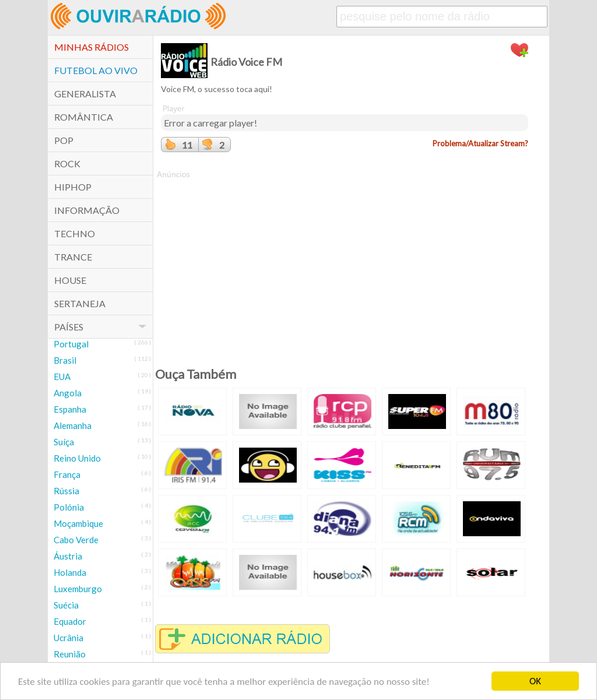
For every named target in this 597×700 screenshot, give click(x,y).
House (70, 280)
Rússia (66, 491)
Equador (70, 621)
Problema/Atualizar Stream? (480, 143)
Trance (73, 257)
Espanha (70, 409)
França (67, 474)
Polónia (69, 507)
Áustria (68, 556)
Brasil (65, 360)
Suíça (64, 442)
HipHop (73, 187)
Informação (87, 210)
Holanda (70, 572)
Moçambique (78, 523)
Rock (67, 163)
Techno (75, 233)
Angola (68, 393)
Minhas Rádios (92, 47)
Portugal (71, 344)
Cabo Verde (76, 540)
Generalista (85, 94)
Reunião (70, 654)
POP (64, 140)
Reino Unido (77, 458)
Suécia (66, 605)
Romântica (84, 117)
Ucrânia (69, 638)
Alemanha (73, 425)
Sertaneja (80, 303)
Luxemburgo (78, 589)
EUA (62, 377)
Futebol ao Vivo (96, 70)
